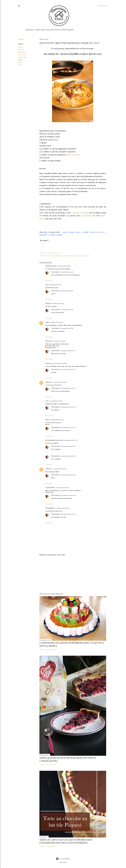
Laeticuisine (87, 216)
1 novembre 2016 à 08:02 (60, 363)
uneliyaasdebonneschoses (54, 440)
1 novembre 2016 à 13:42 (57, 420)
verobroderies (50, 488)
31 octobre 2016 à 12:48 (56, 322)
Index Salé (29, 30)
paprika (20, 60)
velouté (20, 65)
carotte (20, 47)
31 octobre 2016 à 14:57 (67, 291)
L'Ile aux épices (73, 155)
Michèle (48, 303)
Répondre (49, 281)
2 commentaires (51, 846)
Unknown (49, 382)
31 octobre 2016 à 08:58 (64, 266)
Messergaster (50, 508)
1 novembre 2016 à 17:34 (71, 440)
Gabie (47, 322)
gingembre (22, 52)
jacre (47, 285)
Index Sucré (40, 30)
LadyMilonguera (51, 266)
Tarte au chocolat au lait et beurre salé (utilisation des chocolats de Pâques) (66, 841)
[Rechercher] (103, 6)
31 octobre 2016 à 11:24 (56, 285)
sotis (47, 401)
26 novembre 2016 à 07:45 (68, 388)
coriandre (21, 50)
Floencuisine (55, 272)
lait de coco (22, 55)
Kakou (47, 420)
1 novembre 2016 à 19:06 (59, 469)
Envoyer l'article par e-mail (54, 253)
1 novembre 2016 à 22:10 (62, 488)
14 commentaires (51, 764)
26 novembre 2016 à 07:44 (68, 351)
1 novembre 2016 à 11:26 (56, 401)
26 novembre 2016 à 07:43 (68, 514)
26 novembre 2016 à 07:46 (68, 446)
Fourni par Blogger (63, 859)
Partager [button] (21, 39)
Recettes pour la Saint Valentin (59, 30)
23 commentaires (51, 649)
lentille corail (22, 57)
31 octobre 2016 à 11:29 (58, 304)
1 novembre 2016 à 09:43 (60, 382)
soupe (20, 62)
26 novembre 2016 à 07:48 (68, 456)
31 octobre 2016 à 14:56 (67, 272)
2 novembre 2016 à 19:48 (62, 508)
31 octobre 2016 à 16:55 (59, 341)
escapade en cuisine (80, 213)
